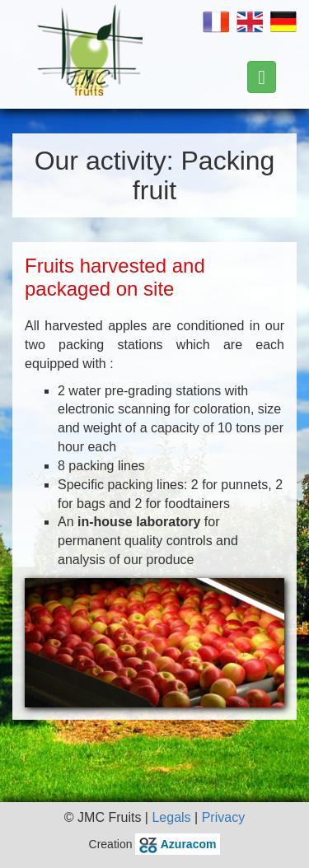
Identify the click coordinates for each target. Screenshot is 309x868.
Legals (171, 817)
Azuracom (178, 844)
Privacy (223, 817)
